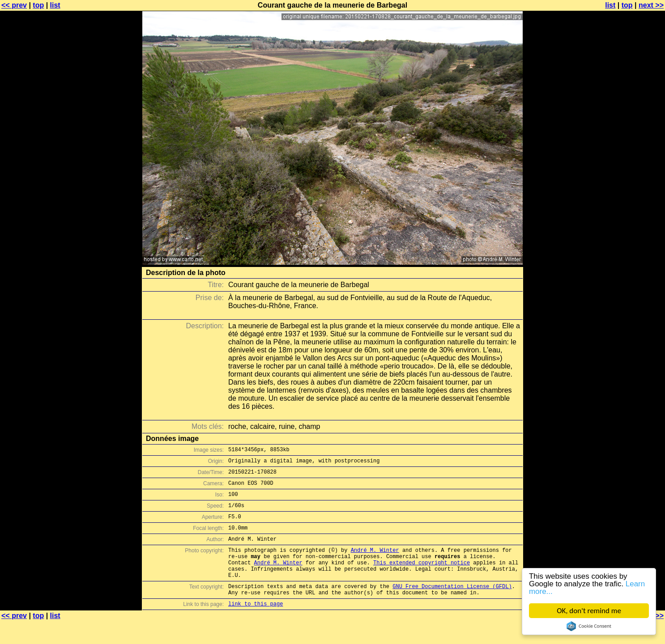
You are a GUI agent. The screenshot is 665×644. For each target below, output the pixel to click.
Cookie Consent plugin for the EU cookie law (589, 626)
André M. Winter (375, 563)
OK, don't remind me (589, 611)
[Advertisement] (629, 221)
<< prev (14, 5)
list (55, 5)
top (38, 5)
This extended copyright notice (422, 578)
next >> (651, 5)
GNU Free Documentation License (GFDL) (452, 606)
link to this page (256, 626)
